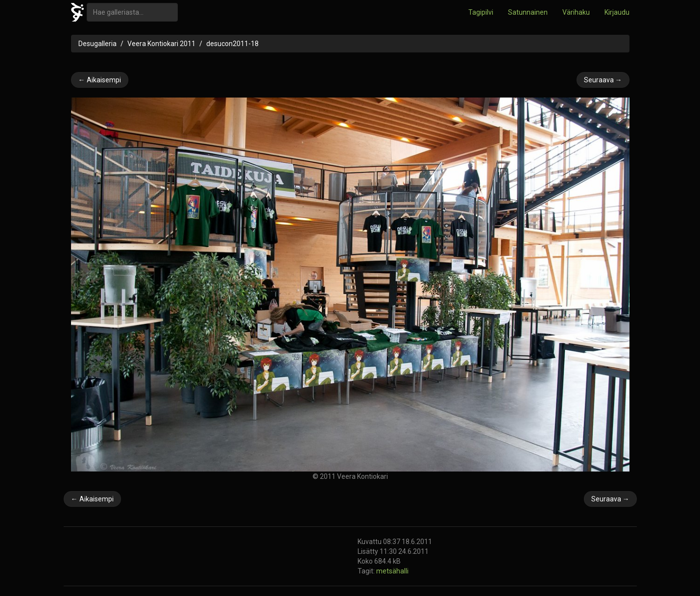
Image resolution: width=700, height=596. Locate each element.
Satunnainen (528, 12)
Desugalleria (97, 44)
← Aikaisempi (100, 80)
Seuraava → (603, 80)
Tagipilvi (481, 12)
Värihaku (576, 12)
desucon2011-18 (232, 44)
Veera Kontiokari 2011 (161, 44)
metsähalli (392, 571)
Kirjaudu (617, 12)
